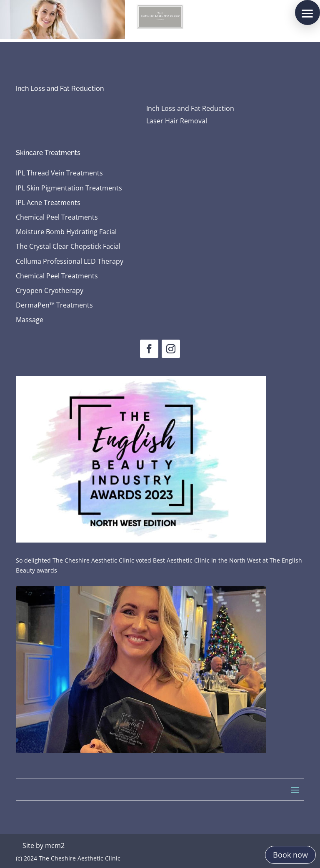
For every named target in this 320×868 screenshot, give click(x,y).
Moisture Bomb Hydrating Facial (66, 232)
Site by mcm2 (44, 845)
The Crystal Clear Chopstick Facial (68, 247)
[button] (307, 13)
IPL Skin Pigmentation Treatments (69, 188)
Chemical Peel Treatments (57, 218)
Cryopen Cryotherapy (50, 291)
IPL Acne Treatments (48, 203)
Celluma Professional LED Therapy (70, 262)
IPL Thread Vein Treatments (59, 173)
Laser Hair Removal (177, 122)
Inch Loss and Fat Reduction (190, 109)
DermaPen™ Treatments (54, 305)
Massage (30, 320)
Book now (290, 855)
